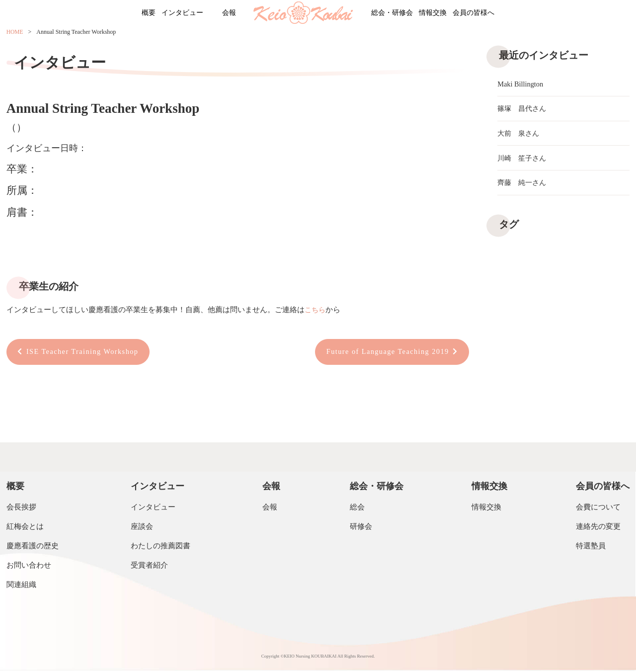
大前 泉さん (520, 136)
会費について (598, 508)
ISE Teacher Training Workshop (85, 352)
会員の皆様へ (508, 13)
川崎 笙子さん (523, 162)
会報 (221, 13)
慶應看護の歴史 (33, 547)
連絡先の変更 (598, 528)
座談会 (142, 528)
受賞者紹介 (149, 567)
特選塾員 (591, 547)
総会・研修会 (398, 13)
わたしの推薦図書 (160, 547)
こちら (316, 310)
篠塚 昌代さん (523, 110)
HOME (15, 33)
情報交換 (453, 13)
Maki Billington (521, 84)
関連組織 (21, 586)
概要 (113, 13)
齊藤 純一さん (523, 187)
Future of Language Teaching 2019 (384, 352)
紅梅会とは (25, 528)
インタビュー (160, 13)
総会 (357, 508)
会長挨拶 (21, 508)
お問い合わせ (29, 567)
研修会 (361, 528)
